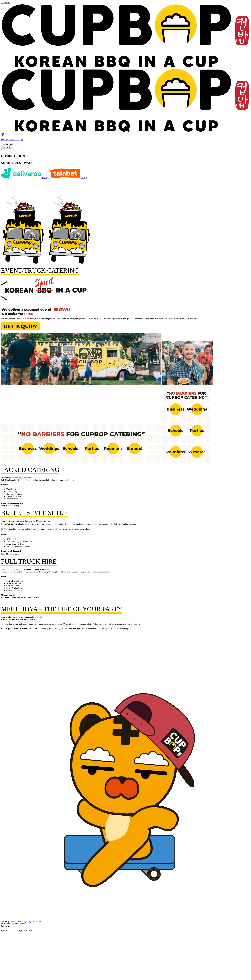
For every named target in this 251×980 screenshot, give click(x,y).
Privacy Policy (8, 924)
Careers (13, 921)
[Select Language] (5, 2)
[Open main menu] (16, 145)
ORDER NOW (8, 144)
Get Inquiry (21, 326)
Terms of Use (20, 924)
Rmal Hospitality (24, 921)
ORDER (5, 147)
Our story (5, 921)
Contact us (37, 921)
